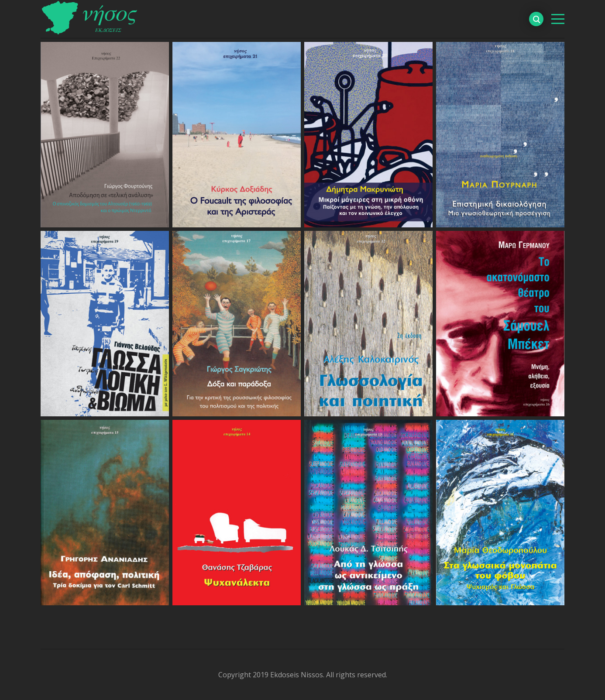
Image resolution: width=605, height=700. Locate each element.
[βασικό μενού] (558, 19)
